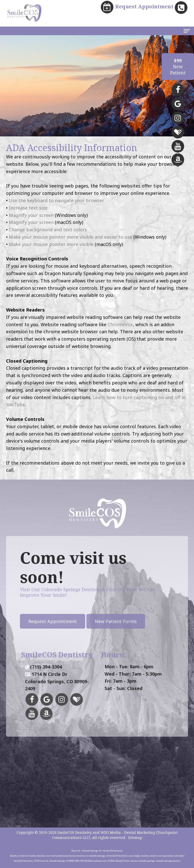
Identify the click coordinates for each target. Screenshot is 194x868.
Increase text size (28, 208)
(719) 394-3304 (46, 680)
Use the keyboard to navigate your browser (56, 200)
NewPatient (178, 67)
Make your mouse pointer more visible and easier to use (70, 237)
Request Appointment (39, 621)
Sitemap (135, 838)
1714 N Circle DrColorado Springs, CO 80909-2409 (57, 695)
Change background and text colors (48, 230)
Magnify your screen (31, 215)
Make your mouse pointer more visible (51, 244)
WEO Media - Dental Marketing (128, 832)
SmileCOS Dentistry (75, 832)
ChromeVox (120, 324)
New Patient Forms (102, 621)
